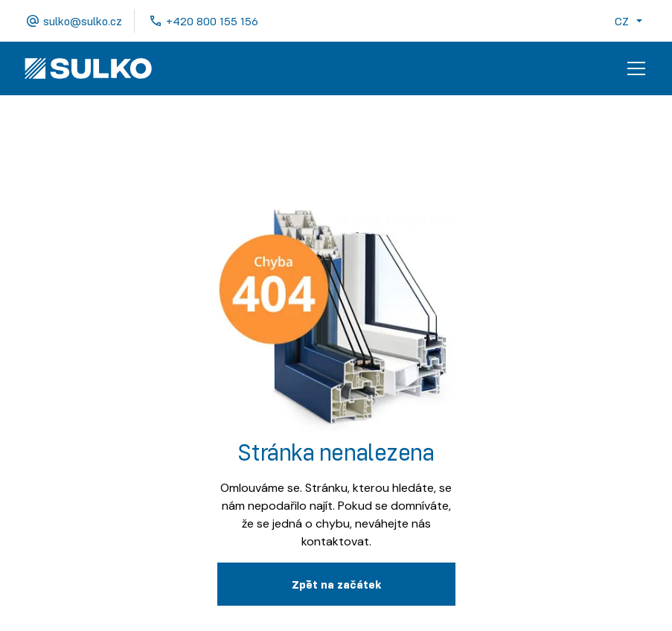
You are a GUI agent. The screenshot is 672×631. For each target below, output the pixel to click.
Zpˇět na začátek (336, 584)
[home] (88, 68)
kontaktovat (335, 541)
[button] (631, 21)
